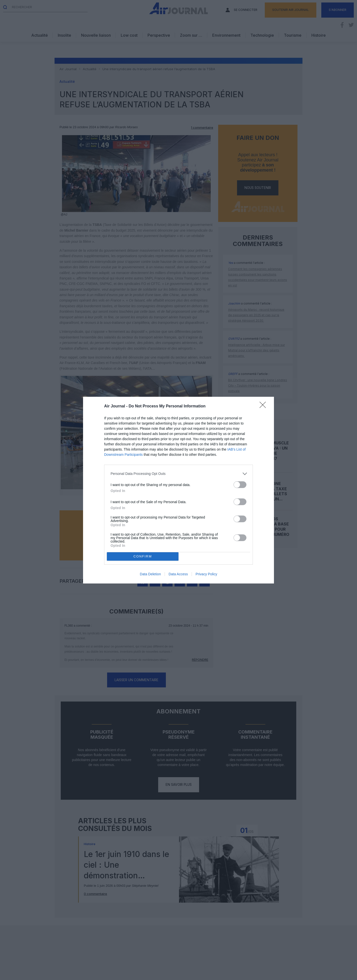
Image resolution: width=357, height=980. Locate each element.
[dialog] (178, 490)
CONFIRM (143, 556)
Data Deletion (150, 574)
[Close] (264, 406)
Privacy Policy (206, 574)
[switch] (240, 485)
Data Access (178, 574)
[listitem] (178, 474)
